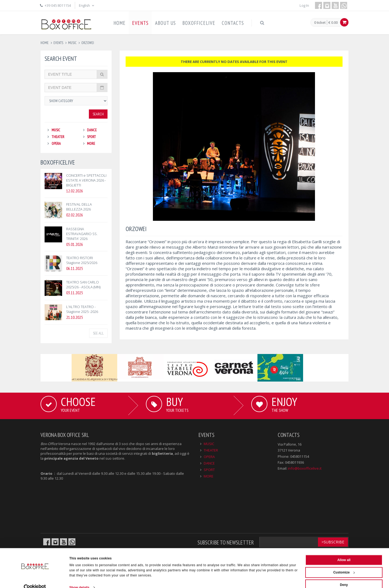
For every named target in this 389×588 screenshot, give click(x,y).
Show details (80, 578)
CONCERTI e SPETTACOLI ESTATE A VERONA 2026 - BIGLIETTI (86, 180)
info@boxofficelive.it (305, 468)
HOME (120, 23)
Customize (344, 563)
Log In (304, 5)
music (72, 43)
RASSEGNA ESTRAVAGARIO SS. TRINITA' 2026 (82, 234)
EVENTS (140, 23)
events (58, 43)
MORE (91, 143)
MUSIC (56, 130)
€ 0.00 (333, 22)
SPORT (91, 137)
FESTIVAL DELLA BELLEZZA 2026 (79, 207)
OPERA (56, 143)
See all (98, 333)
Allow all (344, 551)
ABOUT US (165, 23)
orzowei (88, 43)
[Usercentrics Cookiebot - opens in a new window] (35, 578)
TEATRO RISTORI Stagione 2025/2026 (82, 260)
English (87, 5)
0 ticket (320, 23)
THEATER (58, 137)
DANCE (92, 130)
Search (98, 114)
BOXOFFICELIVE (199, 23)
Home (45, 43)
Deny (344, 576)
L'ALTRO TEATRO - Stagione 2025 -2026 (82, 309)
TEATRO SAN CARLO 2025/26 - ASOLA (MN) (83, 285)
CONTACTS (233, 23)
